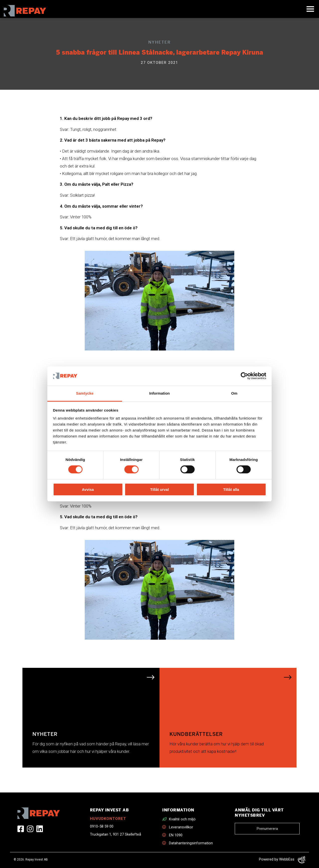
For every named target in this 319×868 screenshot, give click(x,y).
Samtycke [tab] (85, 393)
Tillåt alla (231, 489)
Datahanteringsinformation (191, 843)
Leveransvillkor (181, 827)
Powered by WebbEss (282, 860)
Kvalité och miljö (182, 819)
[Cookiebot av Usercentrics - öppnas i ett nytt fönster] (244, 376)
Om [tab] (234, 393)
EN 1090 (176, 835)
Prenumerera (267, 829)
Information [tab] (160, 393)
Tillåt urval (160, 489)
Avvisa (88, 489)
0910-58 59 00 (102, 826)
